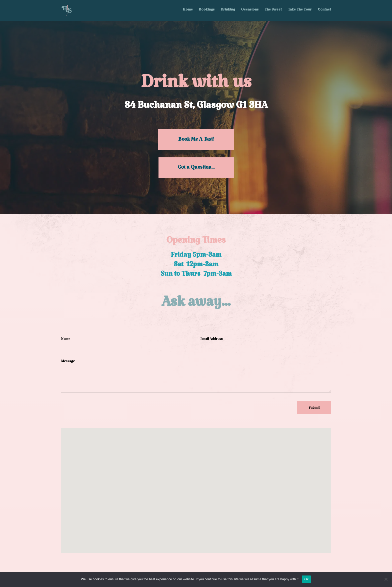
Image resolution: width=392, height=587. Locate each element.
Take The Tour (300, 11)
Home (188, 11)
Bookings (207, 11)
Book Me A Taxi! (196, 141)
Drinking (228, 11)
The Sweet (273, 11)
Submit (314, 409)
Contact (324, 11)
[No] (386, 579)
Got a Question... (196, 169)
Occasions (250, 11)
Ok (306, 579)
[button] (192, 483)
